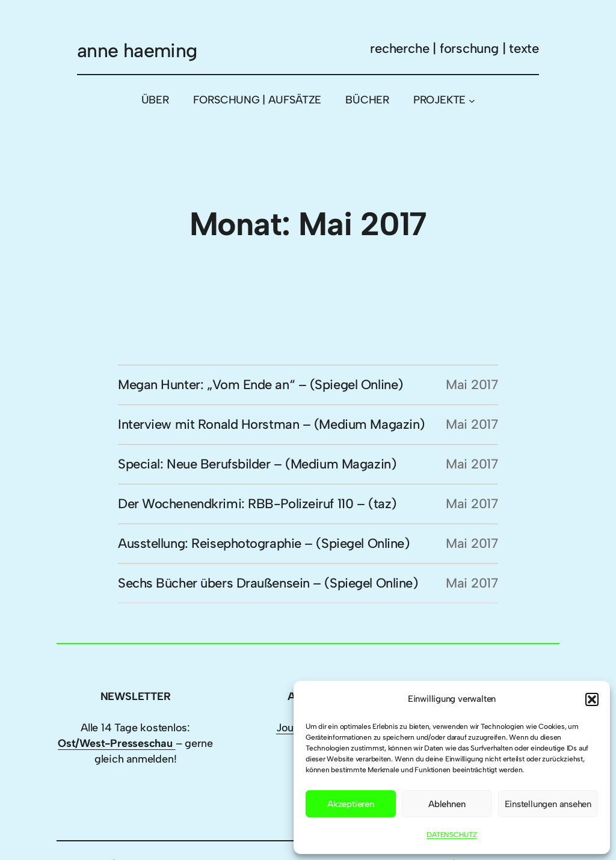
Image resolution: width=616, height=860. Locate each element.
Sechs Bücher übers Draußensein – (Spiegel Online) (268, 583)
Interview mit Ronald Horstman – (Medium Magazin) (271, 424)
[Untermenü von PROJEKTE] (472, 100)
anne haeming (137, 51)
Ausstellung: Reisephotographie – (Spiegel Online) (263, 543)
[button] (592, 699)
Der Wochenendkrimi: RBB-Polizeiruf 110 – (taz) (257, 504)
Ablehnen (447, 804)
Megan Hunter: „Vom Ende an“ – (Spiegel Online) (260, 385)
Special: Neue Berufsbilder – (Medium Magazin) (257, 464)
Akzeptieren (351, 804)
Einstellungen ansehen (548, 804)
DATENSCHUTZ (452, 835)
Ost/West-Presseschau (116, 743)
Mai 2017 (472, 385)
